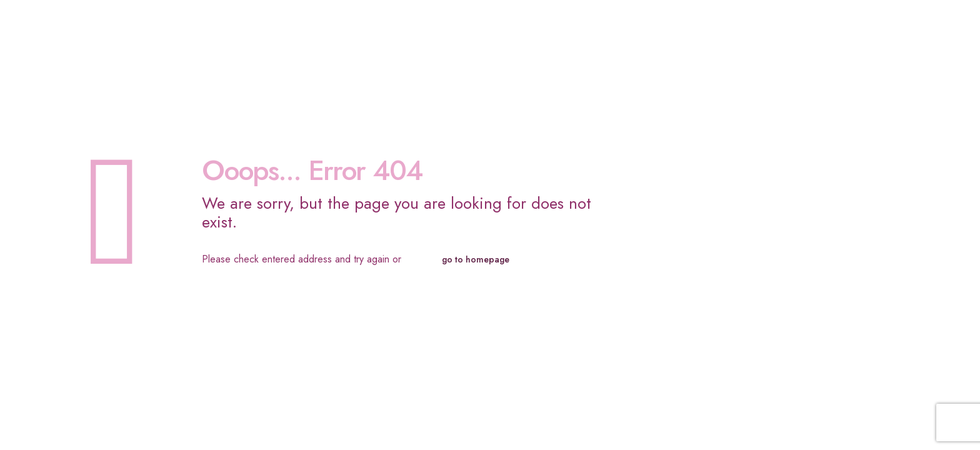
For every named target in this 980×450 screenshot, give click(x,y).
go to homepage (476, 259)
